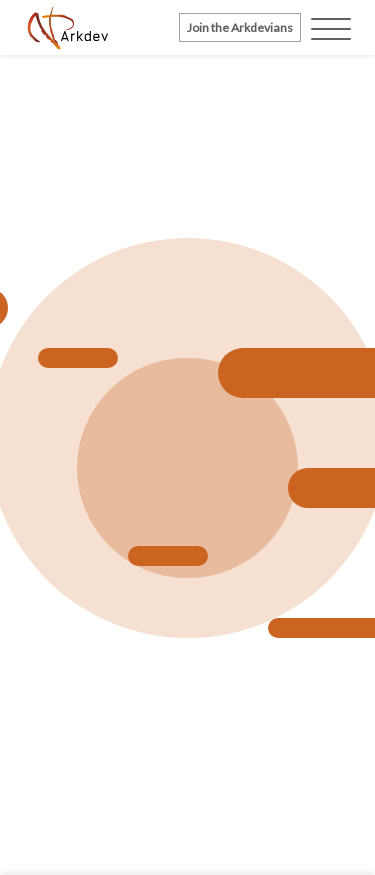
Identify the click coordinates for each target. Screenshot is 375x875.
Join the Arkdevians (240, 27)
